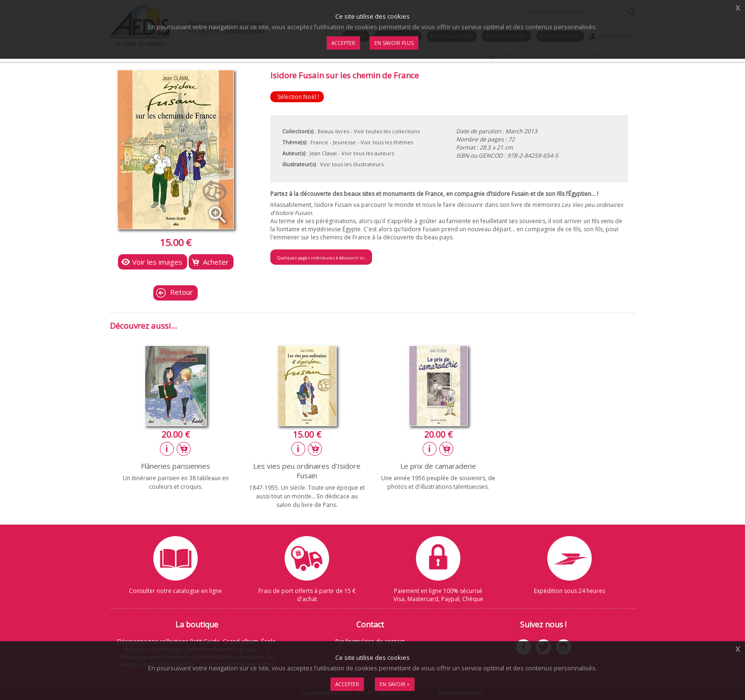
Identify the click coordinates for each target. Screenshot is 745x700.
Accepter (347, 684)
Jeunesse (344, 142)
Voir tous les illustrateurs (352, 164)
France (319, 142)
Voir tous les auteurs (368, 153)
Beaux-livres (333, 131)
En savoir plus (394, 43)
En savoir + (395, 684)
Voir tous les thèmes (387, 142)
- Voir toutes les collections (385, 131)
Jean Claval (323, 153)
